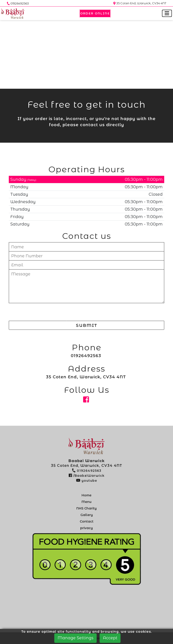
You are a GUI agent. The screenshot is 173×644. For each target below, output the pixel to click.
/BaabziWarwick (87, 476)
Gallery (87, 515)
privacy (86, 528)
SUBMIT (87, 325)
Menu (86, 502)
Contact (87, 521)
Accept (110, 638)
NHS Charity (86, 508)
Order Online (95, 13)
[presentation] (43, 313)
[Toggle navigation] (167, 13)
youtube (87, 481)
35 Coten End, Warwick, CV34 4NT (140, 3)
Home (86, 495)
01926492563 (18, 3)
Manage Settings (76, 638)
